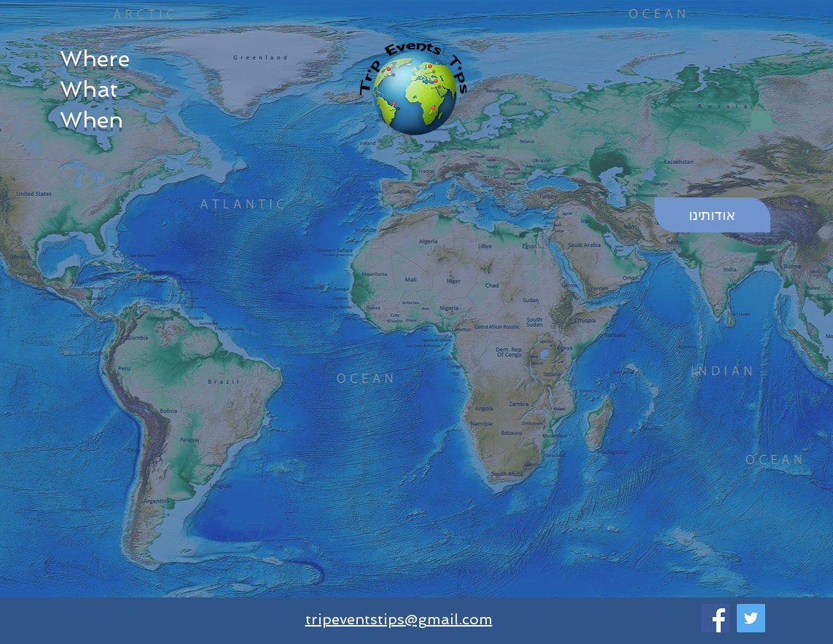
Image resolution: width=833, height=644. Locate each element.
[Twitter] (751, 618)
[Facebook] (715, 618)
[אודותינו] (712, 215)
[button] (761, 115)
